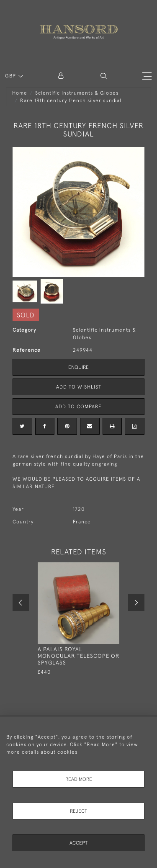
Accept (78, 843)
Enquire (78, 367)
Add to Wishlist (79, 387)
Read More (79, 779)
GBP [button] (11, 76)
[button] (104, 76)
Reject (78, 811)
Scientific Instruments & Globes (77, 93)
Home (20, 93)
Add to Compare (78, 407)
